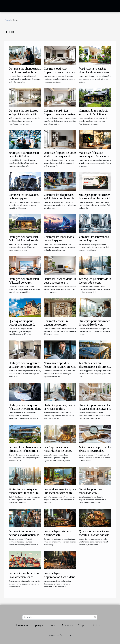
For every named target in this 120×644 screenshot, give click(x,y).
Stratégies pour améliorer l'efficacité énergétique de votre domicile (23, 241)
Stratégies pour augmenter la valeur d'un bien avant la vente (95, 409)
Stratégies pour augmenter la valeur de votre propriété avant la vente (25, 367)
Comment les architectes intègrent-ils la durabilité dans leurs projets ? (23, 114)
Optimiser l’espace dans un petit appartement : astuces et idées (60, 283)
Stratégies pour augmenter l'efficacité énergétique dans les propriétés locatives (25, 409)
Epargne (39, 625)
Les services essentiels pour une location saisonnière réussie (60, 493)
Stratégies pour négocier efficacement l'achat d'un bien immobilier (23, 493)
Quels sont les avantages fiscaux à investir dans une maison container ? (95, 535)
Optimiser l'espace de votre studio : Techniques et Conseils (60, 156)
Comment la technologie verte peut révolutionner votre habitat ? (93, 114)
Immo (53, 625)
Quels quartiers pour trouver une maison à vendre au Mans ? (21, 325)
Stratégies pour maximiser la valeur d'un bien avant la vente (95, 198)
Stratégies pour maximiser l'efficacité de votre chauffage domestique (24, 283)
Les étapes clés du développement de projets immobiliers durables (94, 367)
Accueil (8, 20)
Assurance (68, 625)
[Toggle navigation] (7, 6)
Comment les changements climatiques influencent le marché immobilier (25, 451)
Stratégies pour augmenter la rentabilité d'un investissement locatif (59, 409)
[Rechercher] (60, 617)
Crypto (82, 625)
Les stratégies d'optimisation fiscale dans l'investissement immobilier (59, 577)
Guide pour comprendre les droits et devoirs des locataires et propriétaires (95, 451)
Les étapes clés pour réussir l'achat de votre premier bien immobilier (57, 451)
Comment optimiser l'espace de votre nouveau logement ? (59, 72)
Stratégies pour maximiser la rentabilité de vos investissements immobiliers (95, 325)
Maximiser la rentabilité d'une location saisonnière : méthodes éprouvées (95, 72)
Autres (97, 625)
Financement (24, 625)
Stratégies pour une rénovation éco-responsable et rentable (93, 493)
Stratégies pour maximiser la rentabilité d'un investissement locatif (24, 156)
